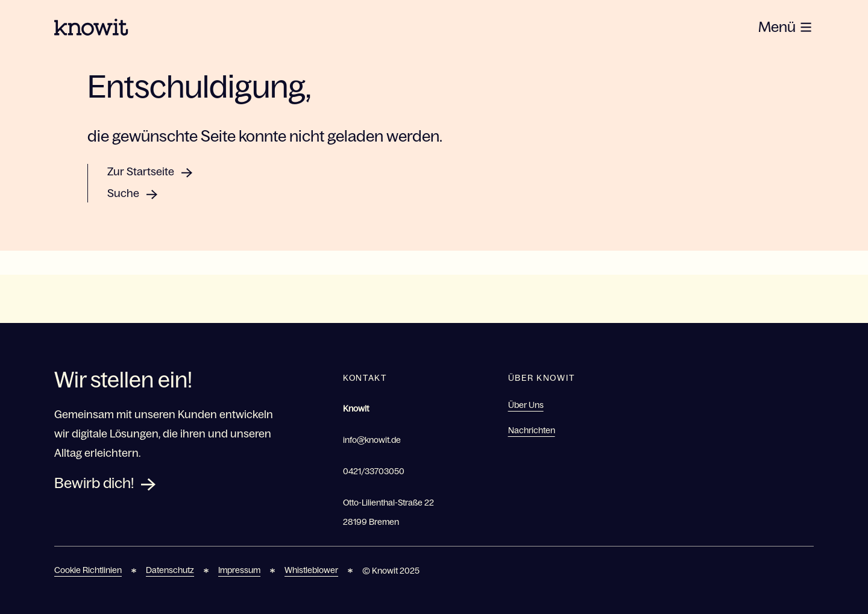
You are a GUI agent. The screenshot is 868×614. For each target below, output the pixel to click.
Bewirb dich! (94, 483)
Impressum (239, 570)
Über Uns (526, 405)
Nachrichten (532, 430)
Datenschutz (170, 570)
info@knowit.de (372, 440)
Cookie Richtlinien (88, 570)
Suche (123, 193)
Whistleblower (311, 570)
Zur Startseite (141, 172)
